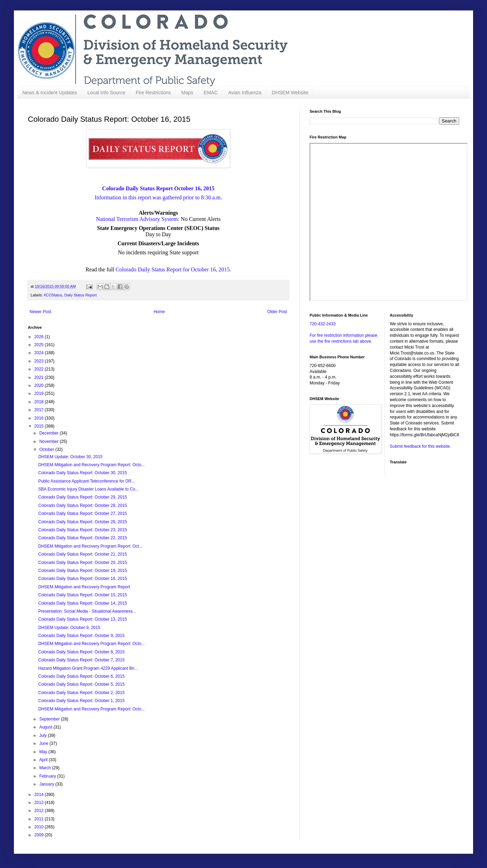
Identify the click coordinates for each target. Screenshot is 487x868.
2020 (40, 385)
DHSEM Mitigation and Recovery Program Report (84, 587)
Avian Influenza (245, 93)
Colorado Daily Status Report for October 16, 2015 (173, 269)
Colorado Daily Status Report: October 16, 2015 (83, 579)
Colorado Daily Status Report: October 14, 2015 (83, 603)
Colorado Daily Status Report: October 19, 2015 (83, 571)
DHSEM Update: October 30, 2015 (70, 457)
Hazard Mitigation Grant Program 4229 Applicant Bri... (88, 668)
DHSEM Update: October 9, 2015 (69, 628)
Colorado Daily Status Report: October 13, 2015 (83, 619)
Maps (187, 93)
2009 (40, 835)
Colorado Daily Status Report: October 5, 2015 (81, 684)
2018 (40, 402)
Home (159, 312)
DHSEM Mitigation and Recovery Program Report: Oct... (90, 546)
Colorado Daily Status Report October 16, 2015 (158, 188)
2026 (40, 337)
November (50, 441)
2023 (40, 361)
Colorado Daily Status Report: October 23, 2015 (83, 530)
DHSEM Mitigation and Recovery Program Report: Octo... (91, 465)
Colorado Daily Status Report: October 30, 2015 (83, 473)
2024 (40, 353)
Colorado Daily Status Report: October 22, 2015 (83, 538)
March (46, 768)
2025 (40, 345)
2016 (40, 418)
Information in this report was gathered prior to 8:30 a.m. (158, 197)
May (44, 752)
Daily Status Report (81, 295)
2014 (40, 795)
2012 (40, 811)
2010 (40, 827)
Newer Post (40, 312)
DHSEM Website (290, 93)
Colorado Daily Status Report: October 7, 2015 (81, 660)
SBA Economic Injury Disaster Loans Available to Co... (89, 489)
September (50, 719)
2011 (40, 819)
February (48, 776)
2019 (40, 393)
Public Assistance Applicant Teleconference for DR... (87, 481)
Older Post (277, 312)
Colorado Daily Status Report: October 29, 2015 (83, 497)
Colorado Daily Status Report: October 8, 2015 (81, 652)
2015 (40, 426)
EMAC (211, 93)
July (44, 735)
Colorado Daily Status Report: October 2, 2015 (81, 693)
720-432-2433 (323, 324)
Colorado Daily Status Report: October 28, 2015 (83, 505)
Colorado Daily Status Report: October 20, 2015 (83, 563)
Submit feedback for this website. (421, 446)
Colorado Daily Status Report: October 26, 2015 (83, 522)
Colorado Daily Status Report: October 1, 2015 (81, 701)
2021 (40, 377)
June (44, 743)
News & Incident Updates (50, 93)
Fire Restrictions (153, 93)
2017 (40, 410)
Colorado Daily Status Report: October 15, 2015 (83, 595)
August (46, 727)
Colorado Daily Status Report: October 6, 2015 (81, 676)
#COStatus (53, 295)
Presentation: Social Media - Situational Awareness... (87, 611)
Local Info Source (106, 93)
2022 (40, 369)
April (44, 760)
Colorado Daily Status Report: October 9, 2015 (81, 636)
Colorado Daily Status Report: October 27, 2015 (83, 513)
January (47, 784)
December (50, 433)
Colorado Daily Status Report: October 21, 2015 (83, 554)
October (47, 449)
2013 (40, 803)
